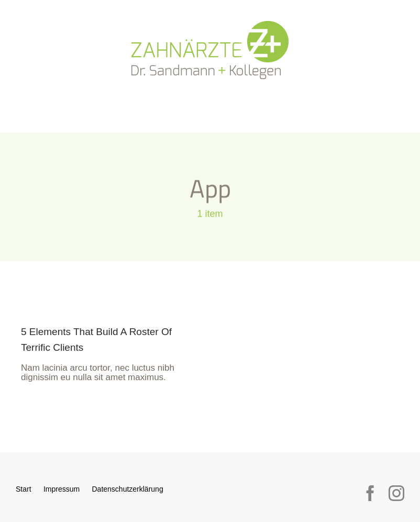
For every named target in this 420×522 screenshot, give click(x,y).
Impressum (62, 489)
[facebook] (370, 493)
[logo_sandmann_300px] (210, 25)
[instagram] (396, 493)
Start (24, 489)
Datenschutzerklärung (127, 489)
